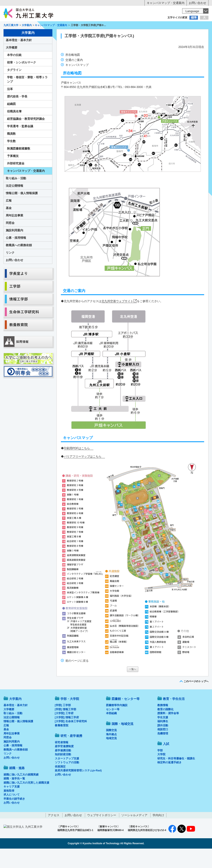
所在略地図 (73, 72)
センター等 (113, 726)
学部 (160, 768)
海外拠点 (111, 751)
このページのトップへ (196, 698)
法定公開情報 (14, 203)
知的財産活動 (63, 771)
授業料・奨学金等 (168, 730)
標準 (194, 18)
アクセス (54, 832)
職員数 (11, 151)
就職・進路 (119, 34)
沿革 (10, 106)
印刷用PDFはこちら (77, 465)
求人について (12, 812)
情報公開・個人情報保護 (22, 210)
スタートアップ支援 (67, 776)
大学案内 (16, 34)
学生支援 (163, 734)
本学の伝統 (14, 72)
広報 (9, 218)
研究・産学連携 (145, 34)
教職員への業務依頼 (19, 262)
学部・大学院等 (42, 34)
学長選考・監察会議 (20, 143)
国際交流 (111, 747)
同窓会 (10, 240)
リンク (10, 270)
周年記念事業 (14, 233)
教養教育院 (62, 743)
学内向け (158, 832)
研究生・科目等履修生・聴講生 (176, 776)
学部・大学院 (70, 716)
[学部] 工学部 (63, 722)
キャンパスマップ (77, 82)
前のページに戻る (77, 678)
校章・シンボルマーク (22, 80)
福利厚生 (163, 738)
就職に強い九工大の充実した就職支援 (26, 800)
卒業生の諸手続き (14, 816)
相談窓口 (163, 746)
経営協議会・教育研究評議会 (26, 136)
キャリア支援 (12, 804)
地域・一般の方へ (188, 26)
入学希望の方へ (24, 26)
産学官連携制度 (64, 763)
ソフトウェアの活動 (67, 780)
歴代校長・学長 (17, 114)
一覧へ (133, 686)
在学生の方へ (65, 26)
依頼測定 (60, 784)
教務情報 (163, 722)
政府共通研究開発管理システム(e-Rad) (78, 788)
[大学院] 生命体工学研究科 (71, 738)
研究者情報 (62, 759)
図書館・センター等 (126, 716)
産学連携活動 (63, 768)
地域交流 (111, 755)
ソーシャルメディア (134, 832)
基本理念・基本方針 (19, 57)
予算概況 (13, 173)
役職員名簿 (14, 128)
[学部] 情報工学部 (66, 726)
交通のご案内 (74, 77)
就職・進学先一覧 (14, 796)
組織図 (11, 121)
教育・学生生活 (93, 34)
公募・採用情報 (16, 255)
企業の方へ (147, 26)
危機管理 (163, 751)
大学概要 (12, 65)
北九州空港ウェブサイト (117, 318)
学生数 (11, 158)
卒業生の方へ (106, 26)
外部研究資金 (16, 180)
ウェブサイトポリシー (102, 832)
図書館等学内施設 (117, 722)
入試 (196, 34)
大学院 (161, 771)
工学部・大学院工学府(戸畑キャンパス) (99, 53)
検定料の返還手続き (169, 780)
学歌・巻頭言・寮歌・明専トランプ (27, 97)
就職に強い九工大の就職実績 (21, 792)
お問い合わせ (198, 3)
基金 (9, 225)
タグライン (14, 87)
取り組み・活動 (16, 195)
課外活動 (163, 743)
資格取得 (9, 808)
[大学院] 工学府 (64, 730)
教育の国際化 (165, 726)
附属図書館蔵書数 (19, 166)
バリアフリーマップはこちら (83, 474)
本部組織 (111, 730)
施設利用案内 (14, 247)
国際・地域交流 (170, 34)
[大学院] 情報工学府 (67, 734)
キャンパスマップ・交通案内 (166, 3)
